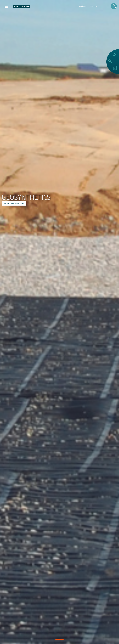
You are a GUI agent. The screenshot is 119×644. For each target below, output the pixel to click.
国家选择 (94, 6)
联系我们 (83, 6)
